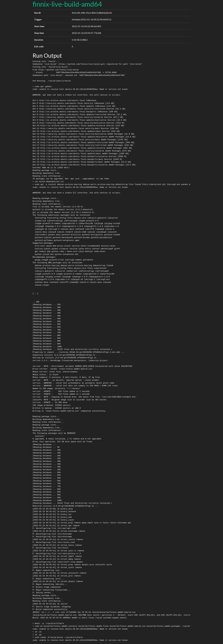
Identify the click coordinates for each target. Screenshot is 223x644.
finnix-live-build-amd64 (67, 4)
